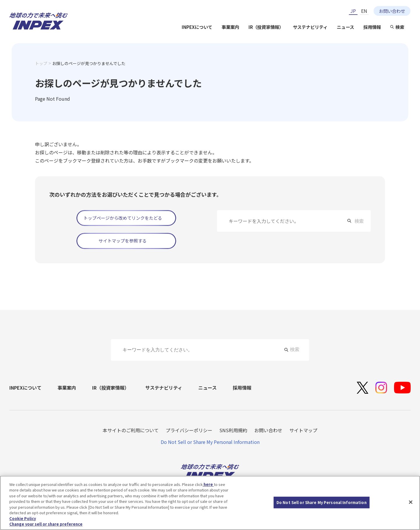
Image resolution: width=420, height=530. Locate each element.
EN (364, 11)
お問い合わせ (392, 11)
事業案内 (230, 27)
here (208, 484)
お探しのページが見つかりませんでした (89, 63)
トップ (41, 63)
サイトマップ (303, 430)
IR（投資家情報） (266, 27)
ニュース (345, 27)
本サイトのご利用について (131, 430)
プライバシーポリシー (189, 430)
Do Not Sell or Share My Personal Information (210, 442)
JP (353, 11)
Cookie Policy (23, 518)
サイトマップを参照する (123, 241)
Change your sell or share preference (46, 524)
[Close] (411, 502)
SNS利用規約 (233, 430)
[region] (210, 503)
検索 (400, 27)
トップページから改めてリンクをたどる (123, 218)
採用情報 (372, 27)
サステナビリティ (310, 27)
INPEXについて (197, 27)
